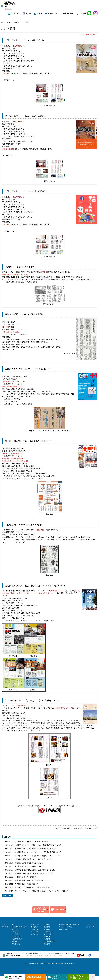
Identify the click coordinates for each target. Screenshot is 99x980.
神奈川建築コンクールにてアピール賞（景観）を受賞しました (38, 852)
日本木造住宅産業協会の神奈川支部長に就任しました (35, 870)
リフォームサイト (91, 927)
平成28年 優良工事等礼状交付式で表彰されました (33, 880)
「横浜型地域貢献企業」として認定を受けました (33, 859)
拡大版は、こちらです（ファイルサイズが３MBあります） (50, 431)
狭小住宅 (14, 929)
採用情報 (47, 939)
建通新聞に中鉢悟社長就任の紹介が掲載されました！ (35, 873)
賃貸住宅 (14, 941)
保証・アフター (36, 932)
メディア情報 (48, 934)
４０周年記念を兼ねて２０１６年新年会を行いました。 (36, 887)
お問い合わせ (63, 929)
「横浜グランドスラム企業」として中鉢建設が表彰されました (38, 845)
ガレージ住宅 (16, 937)
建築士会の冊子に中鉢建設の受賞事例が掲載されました (36, 849)
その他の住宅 (16, 944)
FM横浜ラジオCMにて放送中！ (26, 877)
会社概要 (47, 924)
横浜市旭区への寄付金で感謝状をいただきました (33, 842)
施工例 (28, 14)
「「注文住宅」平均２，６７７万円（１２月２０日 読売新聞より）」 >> (74, 828)
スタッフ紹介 (48, 932)
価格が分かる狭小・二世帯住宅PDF (70, 924)
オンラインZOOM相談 (66, 927)
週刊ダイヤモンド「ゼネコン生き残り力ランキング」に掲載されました (41, 891)
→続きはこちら (8, 80)
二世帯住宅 (15, 932)
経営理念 (47, 927)
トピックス (34, 934)
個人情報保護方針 (50, 941)
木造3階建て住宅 (17, 939)
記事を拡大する (49, 106)
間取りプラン (35, 924)
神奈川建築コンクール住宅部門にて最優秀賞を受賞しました (37, 856)
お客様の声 (52, 14)
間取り (39, 14)
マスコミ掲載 (8, 29)
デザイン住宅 (16, 934)
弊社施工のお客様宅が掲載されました (29, 863)
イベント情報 (68, 14)
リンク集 (89, 924)
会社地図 (47, 937)
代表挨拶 (47, 929)
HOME (3, 924)
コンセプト (15, 14)
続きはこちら (27, 404)
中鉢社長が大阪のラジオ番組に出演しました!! (32, 866)
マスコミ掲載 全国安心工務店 (26, 884)
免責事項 (47, 944)
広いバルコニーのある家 (19, 927)
